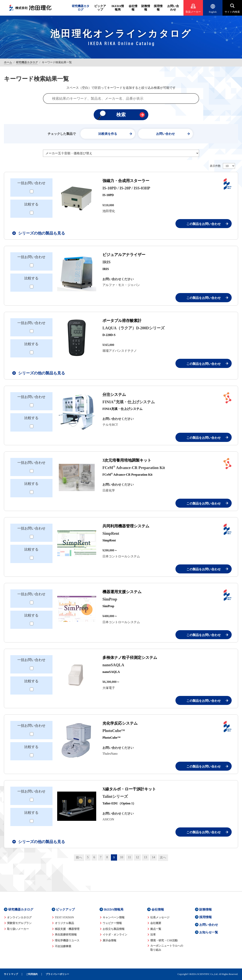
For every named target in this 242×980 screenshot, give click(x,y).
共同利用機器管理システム (126, 526)
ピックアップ (100, 8)
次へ (163, 857)
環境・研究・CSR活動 (164, 940)
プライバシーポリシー (57, 974)
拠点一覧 (156, 929)
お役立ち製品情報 (114, 929)
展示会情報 (109, 940)
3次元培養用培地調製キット (127, 460)
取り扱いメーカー (18, 929)
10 (122, 857)
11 (129, 857)
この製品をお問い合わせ (204, 224)
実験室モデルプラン (19, 923)
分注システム (114, 394)
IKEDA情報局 (118, 8)
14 (153, 857)
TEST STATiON (64, 917)
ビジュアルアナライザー (124, 255)
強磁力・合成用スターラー (126, 181)
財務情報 (146, 8)
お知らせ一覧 (209, 932)
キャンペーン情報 (114, 917)
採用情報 (158, 8)
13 (145, 857)
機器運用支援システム (122, 592)
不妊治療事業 (63, 946)
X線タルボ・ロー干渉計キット (129, 789)
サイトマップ (11, 974)
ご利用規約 (32, 974)
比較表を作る (108, 134)
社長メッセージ (160, 917)
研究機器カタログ (81, 8)
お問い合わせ (173, 8)
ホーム (8, 62)
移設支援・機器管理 (67, 929)
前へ (79, 857)
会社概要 (156, 923)
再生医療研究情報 (66, 935)
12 (137, 857)
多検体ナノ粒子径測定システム (130, 657)
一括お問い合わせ (31, 183)
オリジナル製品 (64, 923)
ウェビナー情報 (112, 923)
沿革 (153, 935)
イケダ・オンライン (115, 935)
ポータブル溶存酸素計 (122, 321)
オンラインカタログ (19, 917)
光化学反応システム (120, 723)
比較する (31, 204)
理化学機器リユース (67, 940)
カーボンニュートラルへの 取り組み (167, 948)
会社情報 (133, 8)
